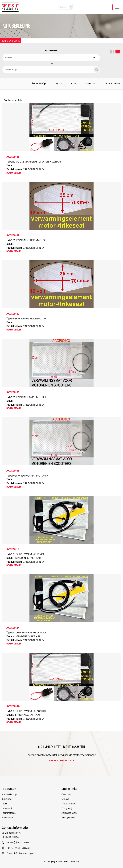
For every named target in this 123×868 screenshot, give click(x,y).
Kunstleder (7, 799)
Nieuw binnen (69, 804)
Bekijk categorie (11, 41)
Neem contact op (61, 760)
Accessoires (7, 818)
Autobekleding (9, 794)
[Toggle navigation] (117, 7)
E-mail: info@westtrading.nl (18, 853)
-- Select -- (10, 57)
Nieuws (65, 799)
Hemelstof (7, 808)
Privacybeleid (68, 818)
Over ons (66, 794)
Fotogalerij (67, 808)
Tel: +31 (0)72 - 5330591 (15, 842)
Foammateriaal (9, 813)
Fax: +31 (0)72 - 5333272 (16, 848)
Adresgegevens (69, 813)
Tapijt (4, 804)
